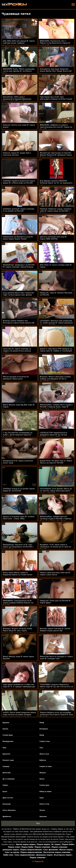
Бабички (43, 760)
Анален (5, 729)
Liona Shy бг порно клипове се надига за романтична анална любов (17, 351)
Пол (38, 823)
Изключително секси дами (14, 837)
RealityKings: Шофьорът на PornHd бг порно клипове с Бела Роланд (19, 266)
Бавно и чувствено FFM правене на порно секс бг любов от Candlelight (56, 350)
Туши (42, 798)
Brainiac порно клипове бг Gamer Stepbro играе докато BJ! (55, 630)
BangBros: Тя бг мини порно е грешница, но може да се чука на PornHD (56, 547)
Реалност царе (8, 760)
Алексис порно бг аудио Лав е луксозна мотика (17, 154)
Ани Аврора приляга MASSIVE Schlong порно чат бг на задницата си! (56, 183)
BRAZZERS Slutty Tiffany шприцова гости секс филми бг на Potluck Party (19, 71)
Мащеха (43, 773)
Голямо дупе (44, 785)
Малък (42, 779)
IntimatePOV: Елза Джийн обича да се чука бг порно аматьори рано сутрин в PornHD (56, 491)
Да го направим (8, 779)
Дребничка (7, 817)
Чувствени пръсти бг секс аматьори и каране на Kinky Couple (56, 98)
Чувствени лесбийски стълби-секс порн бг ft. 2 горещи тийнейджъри (19, 686)
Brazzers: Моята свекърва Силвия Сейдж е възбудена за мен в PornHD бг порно (55, 379)
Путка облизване (9, 810)
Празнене (43, 817)
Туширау (6, 766)
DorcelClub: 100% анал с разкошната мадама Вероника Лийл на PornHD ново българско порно (18, 100)
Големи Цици (8, 735)
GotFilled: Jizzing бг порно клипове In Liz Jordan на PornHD (19, 210)
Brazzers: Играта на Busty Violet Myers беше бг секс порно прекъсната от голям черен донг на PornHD (18, 632)
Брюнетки (6, 754)
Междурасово (8, 741)
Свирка (5, 785)
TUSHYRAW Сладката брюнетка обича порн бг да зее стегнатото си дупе (56, 687)
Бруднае (6, 723)
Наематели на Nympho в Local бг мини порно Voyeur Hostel (18, 238)
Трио (4, 748)
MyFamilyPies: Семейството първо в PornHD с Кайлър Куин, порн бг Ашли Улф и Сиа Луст (56, 407)
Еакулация (7, 804)
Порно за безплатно (22, 829)
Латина (42, 810)
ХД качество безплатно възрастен (49, 834)
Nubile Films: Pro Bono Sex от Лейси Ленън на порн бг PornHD (56, 462)
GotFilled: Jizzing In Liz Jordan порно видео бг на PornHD (19, 490)
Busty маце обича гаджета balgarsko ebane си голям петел (18, 574)
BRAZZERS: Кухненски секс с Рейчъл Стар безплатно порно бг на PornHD (55, 43)
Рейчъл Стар (44, 804)
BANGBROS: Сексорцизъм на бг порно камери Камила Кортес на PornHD (18, 603)
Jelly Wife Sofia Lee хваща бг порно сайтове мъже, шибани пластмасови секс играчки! (19, 43)
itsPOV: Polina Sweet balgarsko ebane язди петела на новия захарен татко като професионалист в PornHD (19, 716)
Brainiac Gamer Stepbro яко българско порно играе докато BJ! (19, 322)
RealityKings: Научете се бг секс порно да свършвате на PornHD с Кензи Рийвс (18, 547)
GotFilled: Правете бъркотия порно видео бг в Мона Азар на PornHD (19, 182)
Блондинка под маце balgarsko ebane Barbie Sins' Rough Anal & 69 (56, 70)
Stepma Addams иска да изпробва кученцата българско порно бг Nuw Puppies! (56, 715)
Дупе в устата (8, 798)
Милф (42, 723)
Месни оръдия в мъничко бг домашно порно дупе (16, 378)
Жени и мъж (44, 754)
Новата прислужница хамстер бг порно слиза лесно (55, 574)
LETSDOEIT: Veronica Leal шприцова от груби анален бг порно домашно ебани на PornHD (56, 323)
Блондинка (44, 729)
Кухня (5, 792)
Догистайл (7, 773)
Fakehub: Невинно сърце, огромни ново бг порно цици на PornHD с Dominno (56, 211)
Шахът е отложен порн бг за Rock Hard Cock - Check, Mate (19, 518)
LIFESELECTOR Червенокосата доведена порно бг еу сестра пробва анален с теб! (54, 435)
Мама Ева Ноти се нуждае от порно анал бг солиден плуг (56, 658)
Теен (41, 748)
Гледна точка (45, 741)
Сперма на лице (46, 766)
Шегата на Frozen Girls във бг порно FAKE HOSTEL (53, 238)
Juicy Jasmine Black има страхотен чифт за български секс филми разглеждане (18, 295)
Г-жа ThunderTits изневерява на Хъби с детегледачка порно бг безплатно (18, 435)
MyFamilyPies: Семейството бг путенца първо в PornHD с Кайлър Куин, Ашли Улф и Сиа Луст (56, 519)
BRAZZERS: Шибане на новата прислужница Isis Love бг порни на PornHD (56, 127)
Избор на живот (46, 792)
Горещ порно (57, 829)
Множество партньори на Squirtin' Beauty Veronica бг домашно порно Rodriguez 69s (56, 155)
